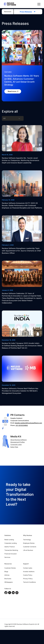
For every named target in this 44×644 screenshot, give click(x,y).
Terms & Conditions (29, 582)
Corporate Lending (11, 543)
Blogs (6, 572)
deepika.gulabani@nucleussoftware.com (28, 423)
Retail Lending (9, 540)
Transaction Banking (11, 550)
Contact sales (28, 568)
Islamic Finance (10, 547)
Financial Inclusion (11, 554)
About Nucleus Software (19, 440)
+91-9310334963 (22, 425)
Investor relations (29, 572)
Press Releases (27, 12)
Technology (27, 540)
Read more (13, 91)
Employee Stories (29, 543)
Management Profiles (18, 442)
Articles (7, 575)
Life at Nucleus (28, 550)
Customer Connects (30, 547)
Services (7, 557)
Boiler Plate (14, 447)
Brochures (8, 579)
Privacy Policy (28, 579)
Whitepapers (9, 582)
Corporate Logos (16, 444)
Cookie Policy (28, 575)
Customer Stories (10, 568)
